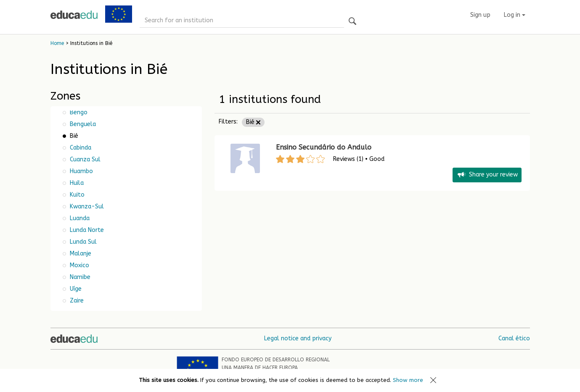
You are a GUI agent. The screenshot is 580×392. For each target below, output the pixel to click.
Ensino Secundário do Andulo (324, 147)
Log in (515, 15)
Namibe (79, 277)
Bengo (78, 112)
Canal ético (514, 338)
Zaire (76, 301)
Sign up (480, 15)
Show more (408, 380)
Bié (253, 122)
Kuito (76, 195)
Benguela (82, 124)
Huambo (81, 171)
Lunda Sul (82, 242)
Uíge (75, 289)
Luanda (79, 218)
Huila (76, 183)
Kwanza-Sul (86, 207)
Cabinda (80, 148)
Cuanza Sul (84, 159)
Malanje (80, 254)
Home (57, 43)
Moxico (79, 265)
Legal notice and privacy (298, 338)
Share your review (487, 175)
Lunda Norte (86, 230)
